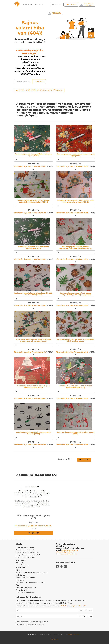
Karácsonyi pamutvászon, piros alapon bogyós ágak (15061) (76, 155)
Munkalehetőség (22, 565)
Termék (71, 5)
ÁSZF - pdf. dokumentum (26, 588)
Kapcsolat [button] (39, 4)
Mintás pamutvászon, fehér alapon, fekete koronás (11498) (34, 433)
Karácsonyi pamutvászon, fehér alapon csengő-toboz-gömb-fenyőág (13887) (75, 294)
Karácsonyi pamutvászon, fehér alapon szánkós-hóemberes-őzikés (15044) (33, 201)
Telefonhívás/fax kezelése (26, 577)
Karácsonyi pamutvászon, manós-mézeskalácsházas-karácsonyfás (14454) (76, 247)
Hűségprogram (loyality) (25, 557)
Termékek (28, 4)
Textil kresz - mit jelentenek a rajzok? (30, 583)
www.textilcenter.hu (69, 554)
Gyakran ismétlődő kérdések (27, 552)
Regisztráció (89, 5)
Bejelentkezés (89, 4)
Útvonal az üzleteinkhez (25, 593)
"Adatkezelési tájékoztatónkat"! (73, 606)
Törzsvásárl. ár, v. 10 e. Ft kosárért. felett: (30, 166)
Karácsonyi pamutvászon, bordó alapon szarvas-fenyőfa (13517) (33, 387)
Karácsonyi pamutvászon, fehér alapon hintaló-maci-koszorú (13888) (33, 294)
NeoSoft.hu (54, 639)
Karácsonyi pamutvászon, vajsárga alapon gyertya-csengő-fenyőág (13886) (33, 340)
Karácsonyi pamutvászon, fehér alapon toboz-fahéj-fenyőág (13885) (76, 340)
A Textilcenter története (25, 547)
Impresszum (21, 560)
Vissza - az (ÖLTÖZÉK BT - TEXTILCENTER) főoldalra (40, 90)
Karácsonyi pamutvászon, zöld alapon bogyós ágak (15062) (33, 155)
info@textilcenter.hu (75, 635)
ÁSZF (18, 585)
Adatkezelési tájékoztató (25, 550)
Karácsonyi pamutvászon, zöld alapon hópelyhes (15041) (33, 247)
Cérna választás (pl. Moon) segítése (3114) (33, 517)
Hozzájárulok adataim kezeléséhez (31, 625)
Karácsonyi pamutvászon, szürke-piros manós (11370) (76, 433)
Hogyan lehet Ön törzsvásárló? (28, 555)
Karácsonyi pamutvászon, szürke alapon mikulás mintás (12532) (76, 387)
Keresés (58, 4)
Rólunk (19, 570)
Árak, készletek (22, 590)
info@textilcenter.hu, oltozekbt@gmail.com (67, 551)
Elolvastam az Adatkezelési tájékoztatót (33, 622)
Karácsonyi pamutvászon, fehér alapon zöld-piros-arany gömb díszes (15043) (75, 201)
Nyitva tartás (21, 567)
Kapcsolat (20, 562)
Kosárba (84, 460)
